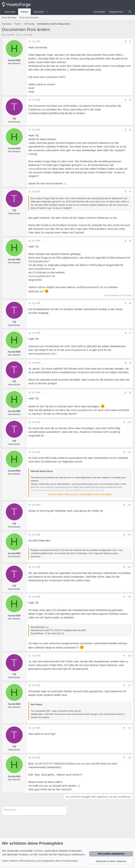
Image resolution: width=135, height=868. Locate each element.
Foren (24, 12)
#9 (130, 393)
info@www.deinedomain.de (93, 372)
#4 (130, 192)
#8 (130, 363)
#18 (130, 728)
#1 (130, 41)
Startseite (10, 12)
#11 (130, 452)
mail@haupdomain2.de (90, 287)
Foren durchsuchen (29, 17)
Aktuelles (39, 12)
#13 (130, 535)
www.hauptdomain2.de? (42, 354)
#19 (130, 758)
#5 (130, 241)
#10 (130, 422)
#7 (130, 333)
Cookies (38, 851)
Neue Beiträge (9, 17)
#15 (130, 597)
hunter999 (10, 35)
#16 (130, 656)
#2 (130, 100)
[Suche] (130, 12)
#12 (130, 505)
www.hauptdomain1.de (42, 269)
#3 (130, 130)
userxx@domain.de (40, 169)
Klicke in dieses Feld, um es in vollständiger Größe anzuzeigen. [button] (80, 494)
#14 (130, 567)
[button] (47, 12)
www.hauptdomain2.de (42, 276)
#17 (130, 685)
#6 (130, 303)
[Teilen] (126, 42)
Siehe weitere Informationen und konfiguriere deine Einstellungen (40, 861)
